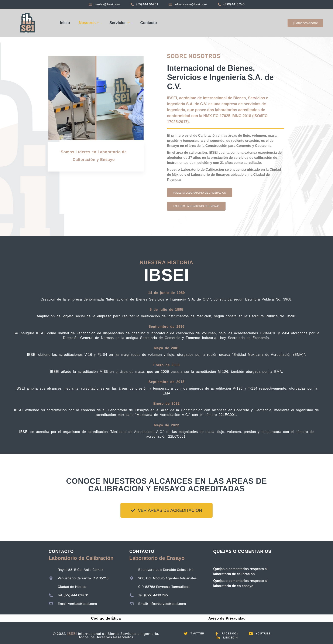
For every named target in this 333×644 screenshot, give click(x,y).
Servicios (120, 23)
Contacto (148, 23)
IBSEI (72, 634)
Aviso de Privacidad (227, 618)
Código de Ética (106, 618)
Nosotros (89, 23)
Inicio (65, 23)
